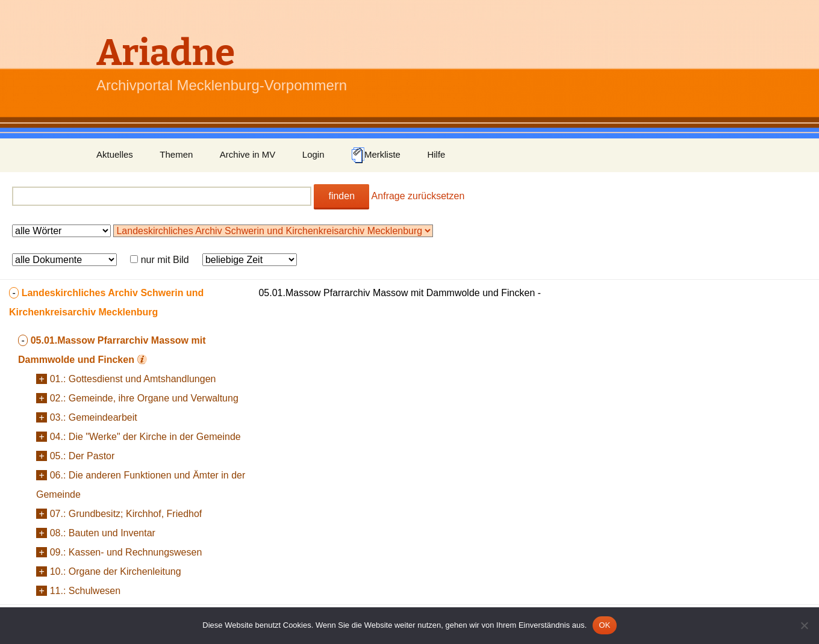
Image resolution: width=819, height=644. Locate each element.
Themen (176, 154)
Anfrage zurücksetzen (418, 196)
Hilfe (436, 154)
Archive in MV (248, 154)
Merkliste (376, 155)
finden (341, 196)
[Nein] (804, 625)
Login (313, 154)
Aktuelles (115, 154)
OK (604, 625)
